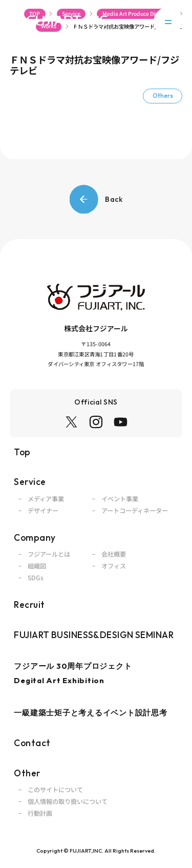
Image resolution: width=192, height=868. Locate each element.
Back (96, 199)
